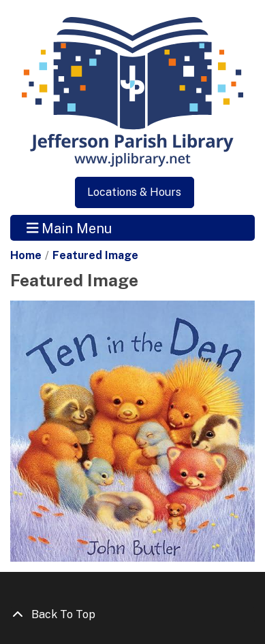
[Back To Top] (132, 615)
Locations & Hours (134, 192)
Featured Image (95, 255)
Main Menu (69, 228)
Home (26, 255)
